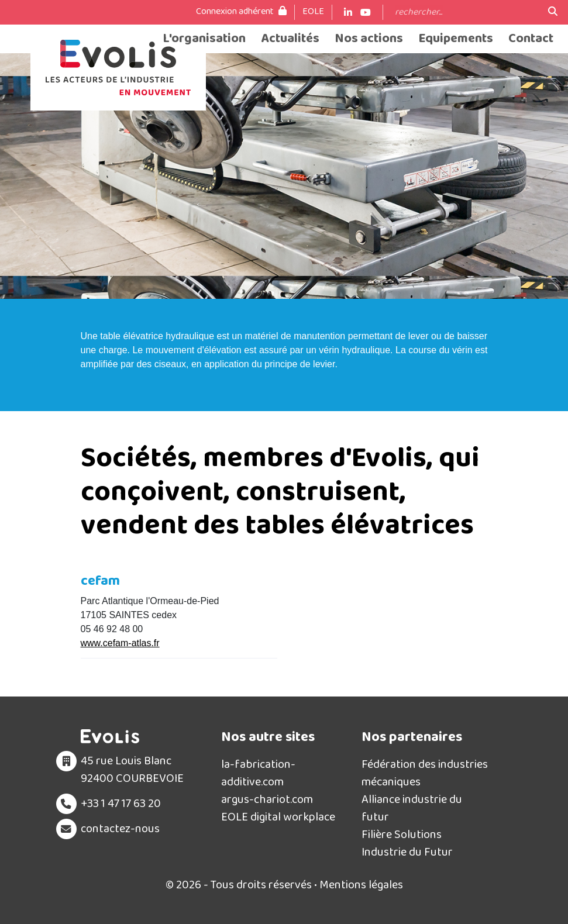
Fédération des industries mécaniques (425, 773)
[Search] (466, 12)
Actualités (290, 39)
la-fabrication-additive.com (258, 773)
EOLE (313, 12)
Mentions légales (361, 885)
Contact (531, 39)
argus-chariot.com (267, 799)
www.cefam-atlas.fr (120, 643)
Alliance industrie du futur (412, 808)
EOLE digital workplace (278, 817)
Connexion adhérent (241, 12)
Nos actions (369, 39)
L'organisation (204, 39)
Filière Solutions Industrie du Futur (407, 843)
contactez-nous (120, 829)
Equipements (456, 39)
